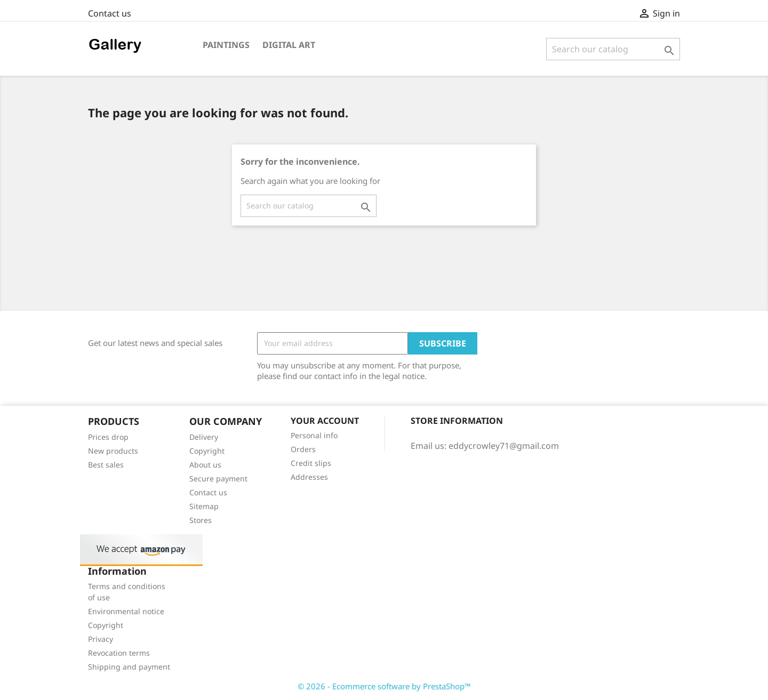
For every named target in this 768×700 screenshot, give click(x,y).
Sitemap (204, 506)
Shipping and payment (129, 667)
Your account (325, 421)
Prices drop (108, 437)
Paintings (226, 45)
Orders (303, 449)
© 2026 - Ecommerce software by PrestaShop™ (384, 686)
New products (113, 451)
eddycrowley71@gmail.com (504, 446)
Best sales (106, 465)
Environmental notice (126, 611)
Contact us (110, 13)
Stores (201, 520)
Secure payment (218, 478)
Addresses (309, 477)
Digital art (289, 45)
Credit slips (311, 463)
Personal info (314, 435)
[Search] (613, 49)
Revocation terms (119, 653)
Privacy (101, 639)
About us (205, 465)
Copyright (207, 451)
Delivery (204, 437)
